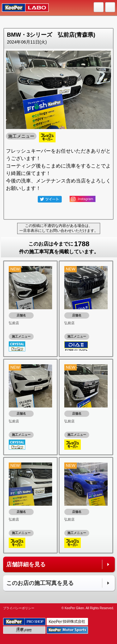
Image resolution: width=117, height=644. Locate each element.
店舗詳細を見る (26, 564)
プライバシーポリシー (19, 608)
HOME (99, 7)
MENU (110, 7)
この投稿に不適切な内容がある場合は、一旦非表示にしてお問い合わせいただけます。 (59, 228)
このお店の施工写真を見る (40, 583)
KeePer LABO (22, 8)
